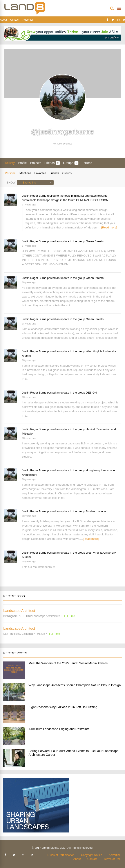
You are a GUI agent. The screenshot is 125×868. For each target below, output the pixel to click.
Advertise (28, 20)
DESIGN (91, 393)
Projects (36, 163)
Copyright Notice (92, 855)
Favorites (40, 173)
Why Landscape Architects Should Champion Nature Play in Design (75, 685)
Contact (15, 20)
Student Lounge (96, 511)
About (3, 20)
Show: (11, 183)
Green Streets (95, 241)
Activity (10, 163)
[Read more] (109, 227)
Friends (52, 163)
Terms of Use (112, 859)
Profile (22, 163)
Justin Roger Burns (34, 196)
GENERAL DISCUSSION (92, 200)
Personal (11, 173)
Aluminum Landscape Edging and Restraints (59, 729)
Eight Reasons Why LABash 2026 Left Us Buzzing (63, 707)
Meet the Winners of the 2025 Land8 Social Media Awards (68, 663)
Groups (71, 163)
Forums (87, 163)
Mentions (25, 173)
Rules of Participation (61, 855)
